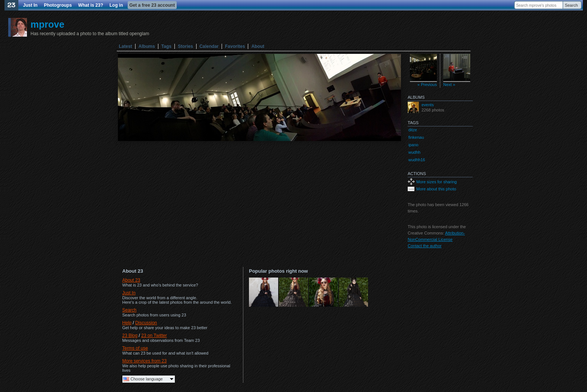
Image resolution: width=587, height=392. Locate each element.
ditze (413, 130)
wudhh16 (417, 160)
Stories (185, 46)
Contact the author (425, 246)
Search (571, 5)
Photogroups (58, 5)
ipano (413, 145)
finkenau (416, 137)
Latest (126, 46)
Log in (116, 5)
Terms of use (135, 348)
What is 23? (91, 5)
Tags (166, 46)
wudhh (414, 152)
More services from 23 (145, 361)
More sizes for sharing (437, 182)
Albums (147, 46)
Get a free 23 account (152, 5)
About (258, 46)
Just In (31, 5)
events (428, 105)
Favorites (235, 46)
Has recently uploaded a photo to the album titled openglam (90, 34)
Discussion (146, 323)
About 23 (131, 280)
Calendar (209, 46)
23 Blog (130, 336)
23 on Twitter (154, 336)
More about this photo (436, 189)
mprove (48, 24)
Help (127, 323)
